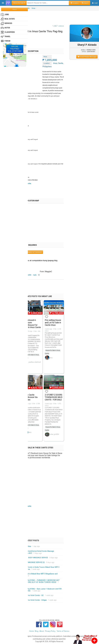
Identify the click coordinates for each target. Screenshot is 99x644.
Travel (6, 37)
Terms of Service (63, 631)
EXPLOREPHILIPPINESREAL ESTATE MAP (15, 49)
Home (31, 631)
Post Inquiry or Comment (33, 252)
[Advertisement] (49, 16)
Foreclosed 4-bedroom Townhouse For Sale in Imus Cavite (32, 324)
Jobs (5, 15)
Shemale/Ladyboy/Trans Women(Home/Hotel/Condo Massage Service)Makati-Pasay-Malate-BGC (30, 552)
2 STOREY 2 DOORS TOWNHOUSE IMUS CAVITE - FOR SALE (54, 397)
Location (74, 3)
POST (15, 9)
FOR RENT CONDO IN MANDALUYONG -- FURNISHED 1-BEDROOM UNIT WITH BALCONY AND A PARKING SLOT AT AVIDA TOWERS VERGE (33, 581)
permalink (28, 275)
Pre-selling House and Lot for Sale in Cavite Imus (53, 323)
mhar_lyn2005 (54, 434)
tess (51, 358)
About (42, 631)
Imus (34, 8)
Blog (37, 631)
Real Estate (8, 19)
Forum (6, 41)
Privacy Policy (50, 631)
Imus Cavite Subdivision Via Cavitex (31, 397)
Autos (5, 28)
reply (35, 275)
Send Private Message (87, 57)
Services (6, 23)
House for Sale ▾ (19, 3)
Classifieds (8, 32)
